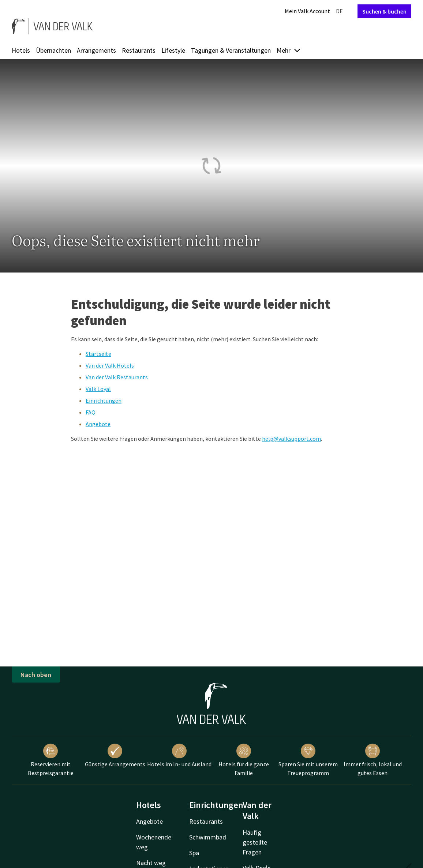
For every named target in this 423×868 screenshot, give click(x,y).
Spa (194, 853)
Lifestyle (173, 50)
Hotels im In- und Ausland (179, 756)
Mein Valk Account (307, 11)
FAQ (91, 412)
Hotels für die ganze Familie (244, 760)
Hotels (21, 50)
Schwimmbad (208, 837)
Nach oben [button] (36, 675)
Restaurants (139, 50)
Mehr (289, 50)
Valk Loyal (98, 389)
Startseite (98, 354)
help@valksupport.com (291, 439)
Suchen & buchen (384, 11)
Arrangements (96, 50)
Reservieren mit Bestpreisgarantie (51, 760)
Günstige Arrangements (115, 756)
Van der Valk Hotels (110, 365)
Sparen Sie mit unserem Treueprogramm (308, 760)
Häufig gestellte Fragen (255, 842)
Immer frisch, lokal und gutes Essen (373, 760)
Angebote (98, 424)
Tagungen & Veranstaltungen (231, 50)
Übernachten (53, 50)
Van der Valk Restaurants (117, 377)
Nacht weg (151, 863)
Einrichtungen (104, 401)
